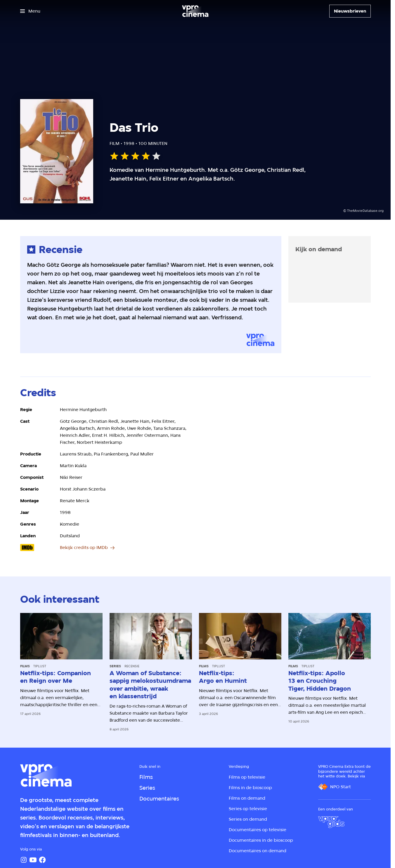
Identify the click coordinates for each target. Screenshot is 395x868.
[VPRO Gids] (331, 822)
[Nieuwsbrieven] (350, 11)
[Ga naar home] (195, 11)
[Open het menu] (30, 11)
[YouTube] (33, 860)
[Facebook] (42, 860)
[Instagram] (24, 860)
